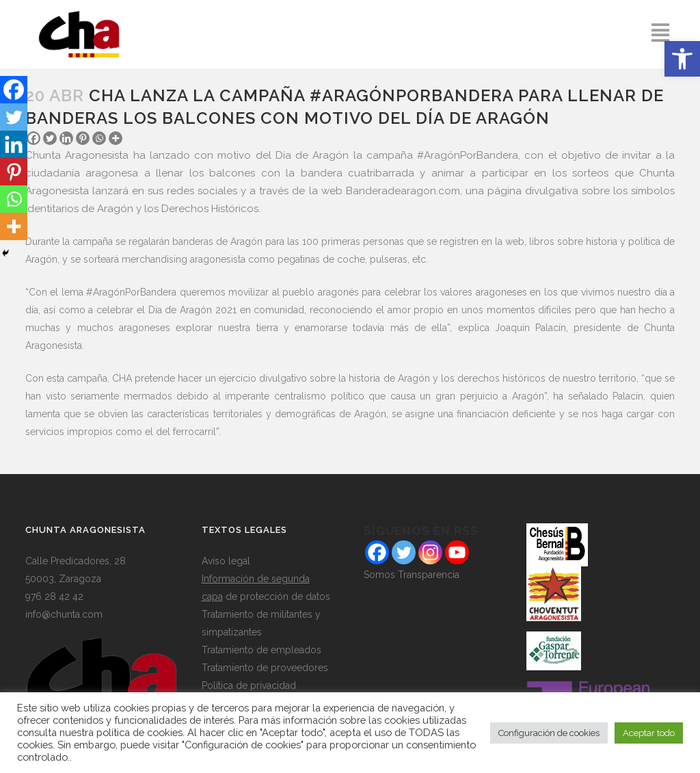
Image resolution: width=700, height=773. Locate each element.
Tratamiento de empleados (261, 650)
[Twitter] (50, 138)
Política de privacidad (249, 685)
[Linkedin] (66, 138)
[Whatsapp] (99, 138)
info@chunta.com (64, 614)
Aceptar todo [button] (649, 733)
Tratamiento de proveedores (265, 668)
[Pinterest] (83, 138)
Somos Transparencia (412, 575)
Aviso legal (226, 561)
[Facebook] (14, 90)
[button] (682, 59)
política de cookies (139, 732)
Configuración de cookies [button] (549, 733)
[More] (116, 138)
